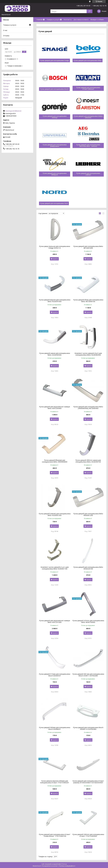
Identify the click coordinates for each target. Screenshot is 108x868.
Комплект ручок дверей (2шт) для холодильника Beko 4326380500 (88, 354)
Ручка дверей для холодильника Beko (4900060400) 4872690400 (88, 407)
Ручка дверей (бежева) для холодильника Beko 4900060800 (55, 461)
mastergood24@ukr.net (13, 111)
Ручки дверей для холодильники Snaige (54, 60)
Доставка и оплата (81, 19)
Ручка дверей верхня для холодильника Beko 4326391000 (55, 301)
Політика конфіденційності (67, 866)
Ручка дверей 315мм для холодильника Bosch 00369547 (55, 675)
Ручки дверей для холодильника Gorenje (55, 117)
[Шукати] (89, 11)
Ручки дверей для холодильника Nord (54, 203)
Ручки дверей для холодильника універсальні (55, 145)
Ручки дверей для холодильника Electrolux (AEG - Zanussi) (88, 145)
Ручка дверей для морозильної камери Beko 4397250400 (55, 407)
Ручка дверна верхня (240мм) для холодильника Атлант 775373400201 (55, 782)
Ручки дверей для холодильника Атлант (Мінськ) (88, 88)
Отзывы (6, 36)
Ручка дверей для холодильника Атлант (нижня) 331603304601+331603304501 (88, 782)
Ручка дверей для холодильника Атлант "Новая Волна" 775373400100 (55, 835)
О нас (38, 24)
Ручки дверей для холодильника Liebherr (88, 174)
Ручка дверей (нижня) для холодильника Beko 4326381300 (55, 514)
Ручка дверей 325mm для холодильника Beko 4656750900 (88, 621)
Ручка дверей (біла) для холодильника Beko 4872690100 (88, 301)
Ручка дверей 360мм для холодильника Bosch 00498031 (55, 728)
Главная (39, 19)
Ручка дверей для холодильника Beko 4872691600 (88, 247)
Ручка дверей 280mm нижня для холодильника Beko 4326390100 (88, 461)
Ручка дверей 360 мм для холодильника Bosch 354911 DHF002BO (88, 675)
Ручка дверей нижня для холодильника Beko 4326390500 (55, 354)
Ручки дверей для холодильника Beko (88, 60)
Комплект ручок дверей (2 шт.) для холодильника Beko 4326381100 (55, 568)
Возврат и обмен (97, 19)
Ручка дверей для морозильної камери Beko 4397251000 (55, 621)
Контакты (68, 19)
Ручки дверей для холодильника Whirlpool (55, 174)
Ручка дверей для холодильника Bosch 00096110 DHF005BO (88, 728)
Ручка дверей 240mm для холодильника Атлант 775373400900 (88, 835)
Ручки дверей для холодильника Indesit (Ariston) (88, 117)
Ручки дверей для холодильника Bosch (54, 89)
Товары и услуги (53, 19)
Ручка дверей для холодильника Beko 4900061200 (88, 514)
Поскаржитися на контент (50, 866)
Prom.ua (64, 864)
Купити (55, 259)
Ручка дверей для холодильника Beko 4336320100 (88, 568)
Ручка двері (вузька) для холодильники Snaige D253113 (55, 247)
